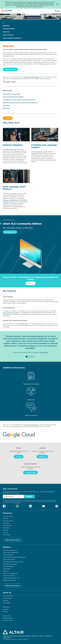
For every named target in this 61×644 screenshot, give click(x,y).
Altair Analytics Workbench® (12, 38)
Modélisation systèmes (9, 580)
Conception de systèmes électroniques (14, 557)
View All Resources (13, 540)
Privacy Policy (17, 503)
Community (7, 105)
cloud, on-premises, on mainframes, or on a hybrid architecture (15, 200)
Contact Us (42, 457)
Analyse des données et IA (11, 553)
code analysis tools (11, 149)
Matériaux (6, 571)
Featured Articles (8, 521)
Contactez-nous (8, 620)
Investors (6, 609)
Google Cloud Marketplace (31, 77)
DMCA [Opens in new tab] (41, 636)
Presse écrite (7, 616)
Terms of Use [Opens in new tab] (6, 636)
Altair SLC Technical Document (13, 97)
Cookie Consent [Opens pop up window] (7, 638)
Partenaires (6, 607)
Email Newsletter (8, 618)
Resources (6, 32)
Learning (5, 530)
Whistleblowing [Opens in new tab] (47, 636)
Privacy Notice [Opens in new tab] (14, 636)
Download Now (10, 232)
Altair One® (7, 108)
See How (30, 283)
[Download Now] (31, 269)
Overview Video (10, 69)
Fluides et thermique (9, 559)
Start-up (5, 532)
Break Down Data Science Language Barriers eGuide (20, 102)
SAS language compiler (41, 152)
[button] (27, 357)
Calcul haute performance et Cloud (13, 562)
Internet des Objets (8, 566)
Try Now (8, 118)
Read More (44, 352)
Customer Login (30, 473)
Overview (6, 25)
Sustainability (7, 603)
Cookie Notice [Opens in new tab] (35, 636)
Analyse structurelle (9, 576)
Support (5, 612)
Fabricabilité (7, 569)
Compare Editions (9, 29)
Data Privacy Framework (25, 636)
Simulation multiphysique (10, 573)
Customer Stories (8, 516)
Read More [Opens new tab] (40, 7)
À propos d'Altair (8, 596)
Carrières (6, 600)
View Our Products (12, 586)
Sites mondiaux (7, 598)
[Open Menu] (58, 11)
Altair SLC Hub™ (8, 35)
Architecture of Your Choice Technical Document (19, 100)
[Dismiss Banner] (57, 4)
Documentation (7, 525)
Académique (7, 535)
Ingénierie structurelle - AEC (11, 578)
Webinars (6, 519)
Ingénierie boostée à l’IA (10, 550)
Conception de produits (10, 564)
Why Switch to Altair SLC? (12, 94)
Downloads (6, 523)
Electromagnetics (8, 555)
